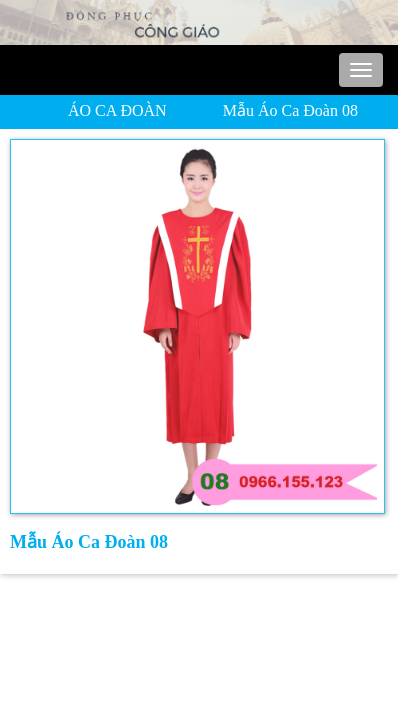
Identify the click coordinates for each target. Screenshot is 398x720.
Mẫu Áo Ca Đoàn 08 (290, 110)
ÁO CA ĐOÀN (117, 110)
